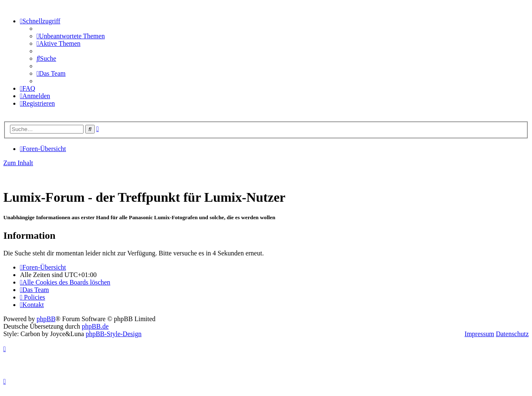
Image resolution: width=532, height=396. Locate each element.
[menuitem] (71, 36)
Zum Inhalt (18, 163)
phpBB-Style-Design (113, 334)
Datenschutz (512, 334)
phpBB (46, 319)
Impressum (479, 334)
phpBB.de (95, 326)
